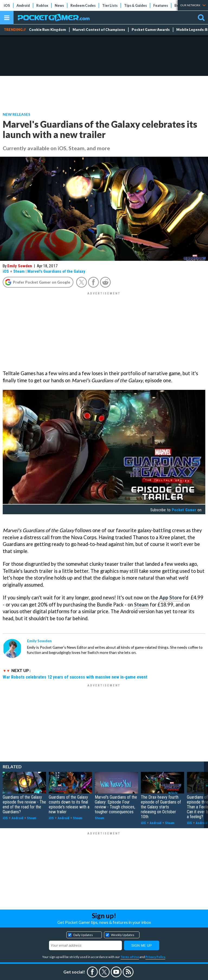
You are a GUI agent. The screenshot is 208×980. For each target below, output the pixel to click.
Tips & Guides (135, 5)
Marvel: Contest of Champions (99, 30)
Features (161, 5)
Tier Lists (110, 5)
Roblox (42, 5)
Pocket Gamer (184, 510)
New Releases (17, 114)
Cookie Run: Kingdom (48, 30)
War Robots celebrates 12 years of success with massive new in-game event (75, 677)
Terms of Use (130, 957)
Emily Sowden (20, 266)
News (59, 5)
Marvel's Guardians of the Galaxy (56, 271)
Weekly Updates (123, 935)
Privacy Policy (155, 957)
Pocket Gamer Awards (151, 30)
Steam (19, 271)
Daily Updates (83, 935)
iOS (7, 5)
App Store (170, 597)
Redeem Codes (83, 5)
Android (23, 5)
